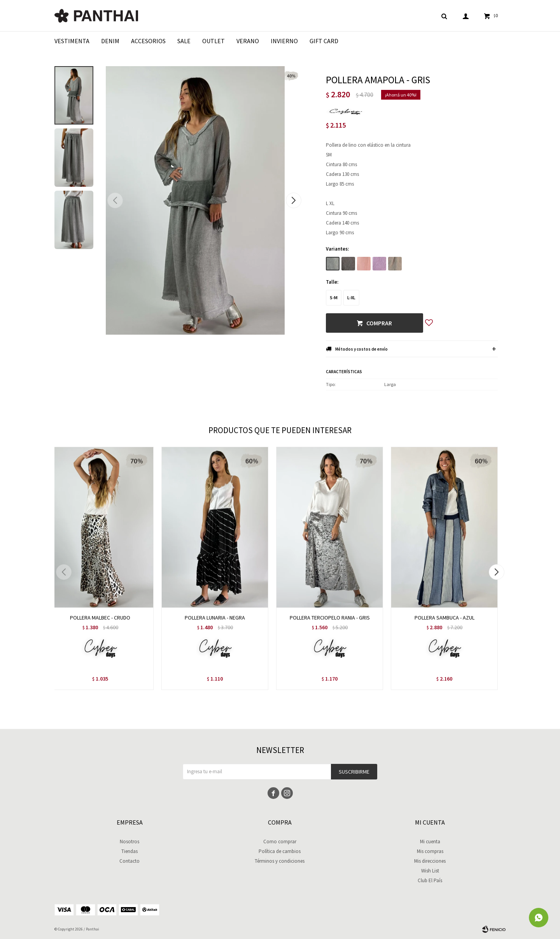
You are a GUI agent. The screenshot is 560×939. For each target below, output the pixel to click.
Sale (184, 41)
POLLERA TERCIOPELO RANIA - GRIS (330, 618)
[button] (293, 200)
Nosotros (129, 842)
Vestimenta (72, 41)
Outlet (213, 41)
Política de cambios (280, 851)
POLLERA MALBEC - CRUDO (100, 618)
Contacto (129, 861)
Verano (248, 41)
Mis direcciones (430, 861)
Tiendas (129, 851)
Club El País (430, 880)
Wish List (430, 871)
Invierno (284, 41)
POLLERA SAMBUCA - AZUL (444, 618)
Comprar (379, 323)
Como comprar (280, 842)
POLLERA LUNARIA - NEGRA (215, 618)
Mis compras (430, 851)
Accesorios (148, 41)
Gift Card (324, 41)
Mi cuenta (430, 842)
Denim (110, 41)
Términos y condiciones (280, 861)
